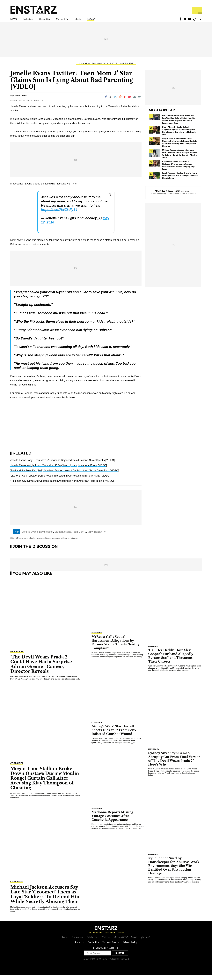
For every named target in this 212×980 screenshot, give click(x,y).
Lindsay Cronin (20, 100)
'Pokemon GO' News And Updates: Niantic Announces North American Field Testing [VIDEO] (62, 486)
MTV (90, 537)
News (65, 942)
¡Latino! (120, 21)
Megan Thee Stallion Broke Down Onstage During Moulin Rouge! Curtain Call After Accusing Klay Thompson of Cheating (179, 147)
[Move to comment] (139, 102)
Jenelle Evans (30, 537)
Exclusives (35, 21)
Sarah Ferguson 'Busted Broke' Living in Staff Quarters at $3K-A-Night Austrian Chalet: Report (180, 180)
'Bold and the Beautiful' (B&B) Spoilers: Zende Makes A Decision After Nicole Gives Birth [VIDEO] (65, 475)
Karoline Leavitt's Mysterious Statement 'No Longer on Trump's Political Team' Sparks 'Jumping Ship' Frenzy (178, 170)
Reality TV (100, 537)
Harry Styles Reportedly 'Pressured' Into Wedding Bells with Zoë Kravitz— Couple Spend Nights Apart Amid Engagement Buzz (179, 124)
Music (103, 21)
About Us (80, 947)
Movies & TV (82, 21)
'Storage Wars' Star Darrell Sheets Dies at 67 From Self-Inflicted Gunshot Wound (114, 735)
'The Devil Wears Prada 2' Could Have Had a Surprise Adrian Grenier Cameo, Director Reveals (41, 669)
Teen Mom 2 (79, 537)
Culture (106, 942)
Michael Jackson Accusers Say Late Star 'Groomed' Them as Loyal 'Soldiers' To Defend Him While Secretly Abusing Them (180, 159)
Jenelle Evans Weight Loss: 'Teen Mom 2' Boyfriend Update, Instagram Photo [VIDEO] (59, 470)
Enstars (34, 9)
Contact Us (93, 947)
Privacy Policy (130, 947)
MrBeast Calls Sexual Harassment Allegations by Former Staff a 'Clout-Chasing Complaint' (115, 647)
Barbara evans (63, 537)
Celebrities (58, 21)
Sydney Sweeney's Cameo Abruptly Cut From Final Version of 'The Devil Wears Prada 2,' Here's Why (174, 764)
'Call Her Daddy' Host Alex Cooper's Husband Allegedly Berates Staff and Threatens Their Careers (171, 661)
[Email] (134, 102)
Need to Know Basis (168, 196)
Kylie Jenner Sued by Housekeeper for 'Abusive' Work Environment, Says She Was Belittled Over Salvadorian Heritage (174, 871)
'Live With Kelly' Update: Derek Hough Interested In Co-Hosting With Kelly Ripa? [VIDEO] (60, 481)
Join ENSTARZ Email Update (106, 953)
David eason (46, 537)
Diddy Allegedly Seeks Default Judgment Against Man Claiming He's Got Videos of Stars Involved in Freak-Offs (179, 136)
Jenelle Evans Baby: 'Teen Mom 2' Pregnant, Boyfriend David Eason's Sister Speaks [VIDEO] (63, 465)
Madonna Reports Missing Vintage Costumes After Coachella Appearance (112, 821)
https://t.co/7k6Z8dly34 (59, 215)
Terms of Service (111, 947)
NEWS (15, 21)
